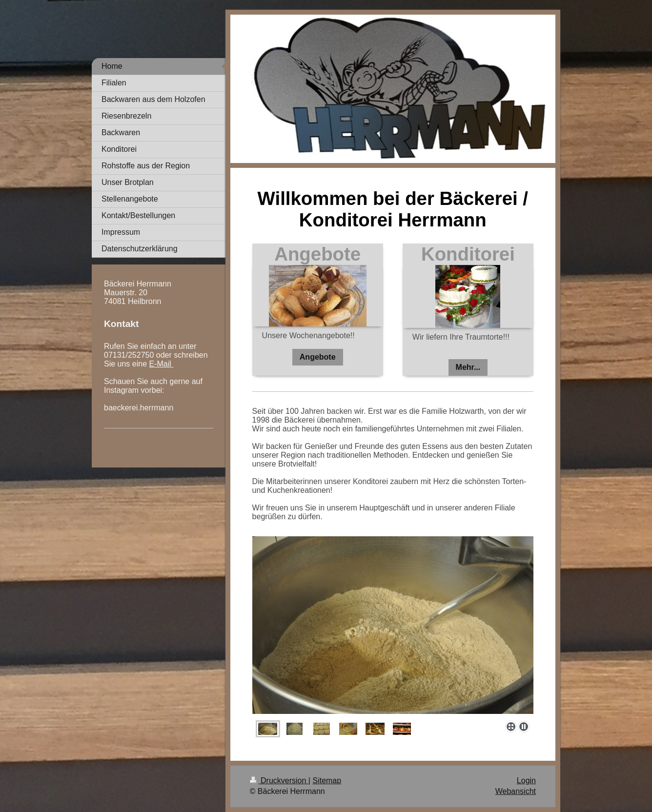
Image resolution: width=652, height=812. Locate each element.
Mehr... (468, 367)
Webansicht (516, 791)
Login (526, 781)
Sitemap (327, 781)
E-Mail (162, 364)
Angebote (318, 357)
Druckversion (279, 781)
